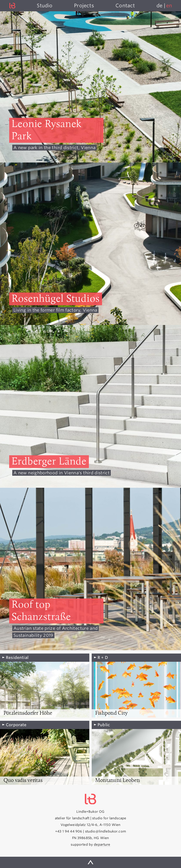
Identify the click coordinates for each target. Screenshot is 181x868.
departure (102, 844)
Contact (125, 6)
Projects (84, 6)
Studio (45, 6)
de (159, 6)
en (169, 6)
